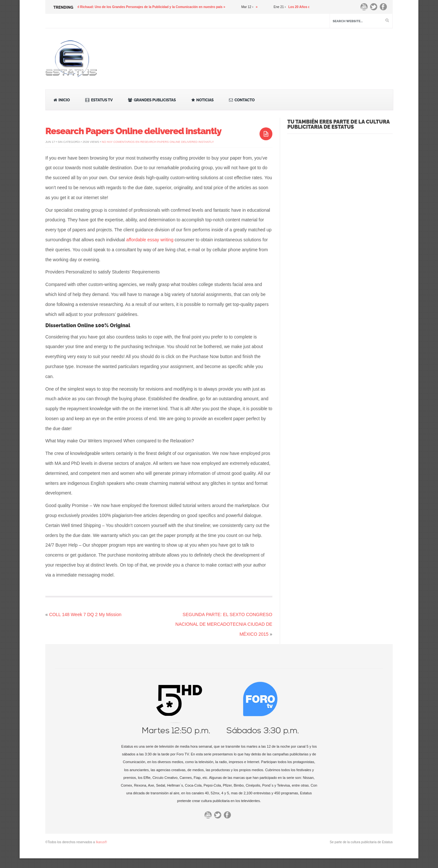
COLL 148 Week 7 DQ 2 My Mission (85, 614)
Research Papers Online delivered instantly (133, 131)
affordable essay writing (150, 240)
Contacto (242, 100)
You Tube (366, 8)
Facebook (385, 8)
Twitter (375, 8)
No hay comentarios (158, 142)
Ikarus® (101, 842)
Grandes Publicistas (152, 100)
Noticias (203, 100)
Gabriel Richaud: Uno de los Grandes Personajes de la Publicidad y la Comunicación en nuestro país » (150, 7)
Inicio (62, 100)
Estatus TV (99, 100)
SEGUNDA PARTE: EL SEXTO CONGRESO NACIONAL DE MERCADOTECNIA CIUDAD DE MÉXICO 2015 (224, 624)
